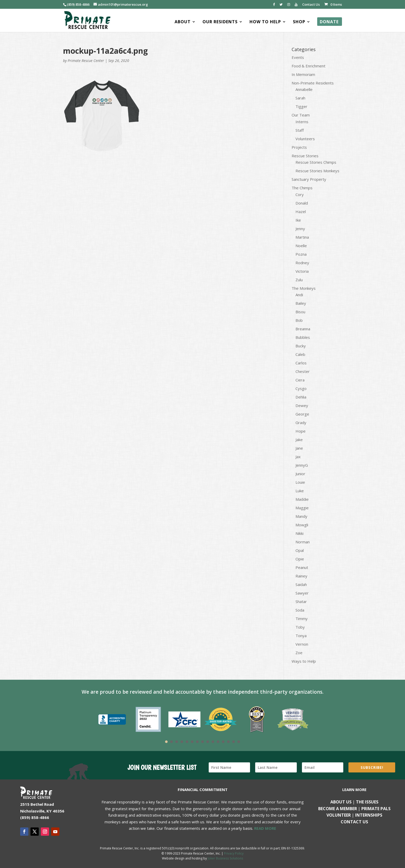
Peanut (302, 567)
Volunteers (305, 139)
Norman (303, 542)
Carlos (301, 363)
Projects (299, 147)
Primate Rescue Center (86, 61)
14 (233, 742)
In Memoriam (303, 74)
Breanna (303, 329)
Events (298, 57)
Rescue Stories (305, 156)
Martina (302, 237)
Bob (299, 320)
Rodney (302, 263)
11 (218, 742)
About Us (341, 802)
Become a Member (338, 809)
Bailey (301, 303)
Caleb (300, 354)
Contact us (354, 822)
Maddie (302, 499)
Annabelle (304, 89)
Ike (298, 220)
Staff (300, 130)
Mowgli (302, 525)
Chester (303, 371)
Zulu (299, 280)
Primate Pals (376, 809)
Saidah (301, 584)
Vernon (302, 644)
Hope (301, 431)
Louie (300, 482)
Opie (300, 559)
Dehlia (301, 397)
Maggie (302, 508)
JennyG (302, 465)
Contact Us (311, 5)
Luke (300, 491)
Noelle (301, 246)
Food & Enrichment (309, 66)
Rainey (301, 576)
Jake (299, 440)
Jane (299, 448)
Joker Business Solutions (225, 858)
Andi (299, 295)
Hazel (301, 212)
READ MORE (265, 828)
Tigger (301, 106)
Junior (300, 474)
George (302, 414)
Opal (300, 550)
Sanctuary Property (309, 179)
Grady (301, 423)
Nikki (299, 533)
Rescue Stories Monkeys (317, 171)
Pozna (301, 254)
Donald (302, 203)
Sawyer (302, 593)
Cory (300, 194)
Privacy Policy (234, 853)
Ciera (300, 380)
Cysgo (301, 388)
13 (228, 742)
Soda (300, 610)
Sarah (300, 98)
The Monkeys (304, 288)
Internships (369, 815)
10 (213, 742)
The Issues (367, 802)
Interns (302, 122)
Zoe (299, 653)
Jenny (300, 229)
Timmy (302, 619)
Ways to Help (304, 661)
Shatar (301, 601)
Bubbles (303, 337)
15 (239, 742)
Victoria (302, 271)
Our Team (301, 115)
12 (223, 742)
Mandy (301, 516)
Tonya (301, 636)
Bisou (300, 312)
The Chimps (302, 188)
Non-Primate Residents (313, 83)
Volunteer (339, 815)
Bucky (301, 346)
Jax (298, 457)
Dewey (302, 405)
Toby (300, 627)
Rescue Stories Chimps (316, 162)
